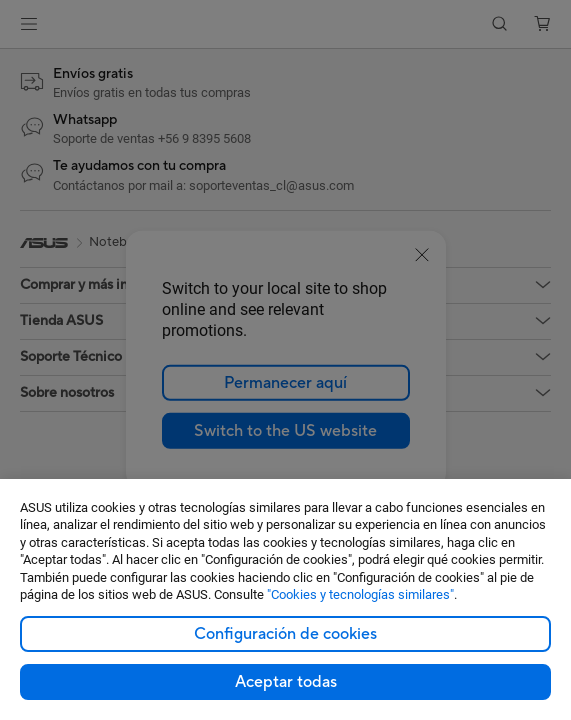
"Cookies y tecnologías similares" (360, 594)
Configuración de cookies (285, 634)
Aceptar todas (286, 682)
